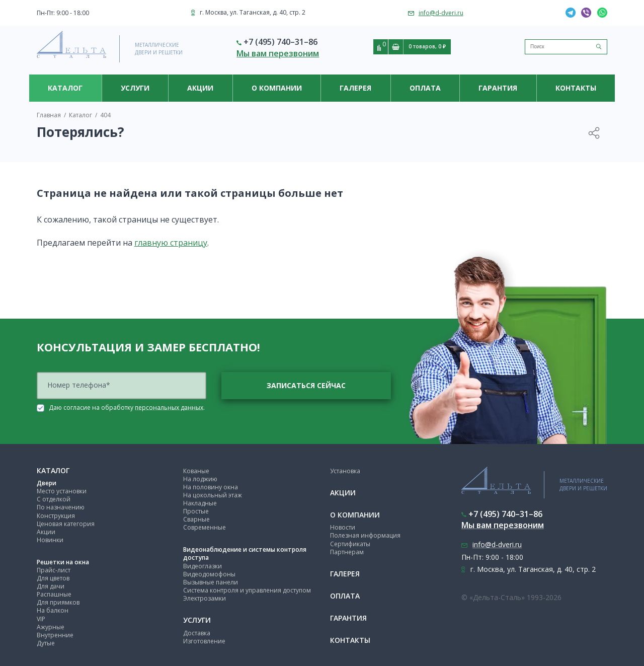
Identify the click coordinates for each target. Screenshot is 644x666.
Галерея (355, 88)
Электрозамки (205, 598)
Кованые (196, 471)
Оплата (425, 88)
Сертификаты (350, 544)
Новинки (50, 540)
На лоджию (200, 479)
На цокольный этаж (213, 495)
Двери (47, 483)
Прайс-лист (54, 570)
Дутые (46, 643)
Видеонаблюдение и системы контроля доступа (245, 553)
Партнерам (347, 552)
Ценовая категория (66, 524)
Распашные (54, 594)
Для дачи (51, 586)
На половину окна (211, 487)
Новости (343, 527)
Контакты (576, 88)
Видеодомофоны (209, 574)
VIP (41, 619)
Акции (200, 88)
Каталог (65, 88)
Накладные (200, 503)
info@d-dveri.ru (441, 13)
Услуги (135, 88)
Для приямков (58, 602)
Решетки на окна (63, 562)
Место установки (62, 491)
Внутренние (55, 635)
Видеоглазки (203, 566)
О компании (277, 88)
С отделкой (54, 499)
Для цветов (53, 578)
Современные (205, 527)
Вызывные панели (211, 582)
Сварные (196, 519)
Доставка (197, 633)
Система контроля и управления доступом (247, 590)
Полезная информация (365, 535)
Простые (196, 511)
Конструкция (56, 516)
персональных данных (169, 407)
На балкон (53, 610)
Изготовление (204, 641)
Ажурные (51, 627)
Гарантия (498, 88)
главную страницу (171, 243)
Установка (345, 471)
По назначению (61, 507)
